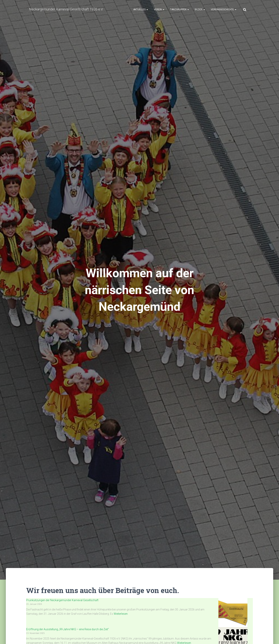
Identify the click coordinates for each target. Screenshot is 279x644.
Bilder (200, 10)
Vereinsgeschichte (224, 10)
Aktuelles (141, 10)
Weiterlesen (120, 614)
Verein (159, 10)
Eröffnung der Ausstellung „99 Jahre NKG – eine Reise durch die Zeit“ (68, 629)
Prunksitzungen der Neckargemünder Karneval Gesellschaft (62, 600)
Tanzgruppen (180, 10)
